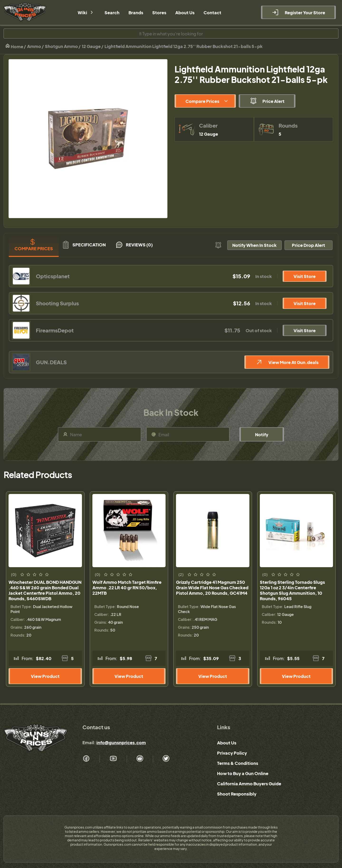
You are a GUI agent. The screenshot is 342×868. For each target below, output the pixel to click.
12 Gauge (91, 46)
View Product (45, 676)
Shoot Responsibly (237, 794)
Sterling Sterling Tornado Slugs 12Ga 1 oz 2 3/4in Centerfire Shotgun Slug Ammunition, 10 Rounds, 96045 (292, 590)
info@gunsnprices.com (121, 742)
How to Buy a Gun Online (243, 773)
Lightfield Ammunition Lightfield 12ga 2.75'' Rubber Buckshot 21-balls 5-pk (184, 46)
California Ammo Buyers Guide (249, 784)
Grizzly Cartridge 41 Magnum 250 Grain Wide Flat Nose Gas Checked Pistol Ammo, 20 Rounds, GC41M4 (212, 587)
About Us (227, 743)
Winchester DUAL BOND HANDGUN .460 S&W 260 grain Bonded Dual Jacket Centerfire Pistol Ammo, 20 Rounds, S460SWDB (45, 590)
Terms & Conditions (238, 763)
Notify (262, 434)
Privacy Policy (232, 753)
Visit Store (305, 276)
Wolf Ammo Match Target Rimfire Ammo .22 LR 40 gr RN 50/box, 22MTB (127, 587)
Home (14, 46)
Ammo (34, 46)
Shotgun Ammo (61, 46)
